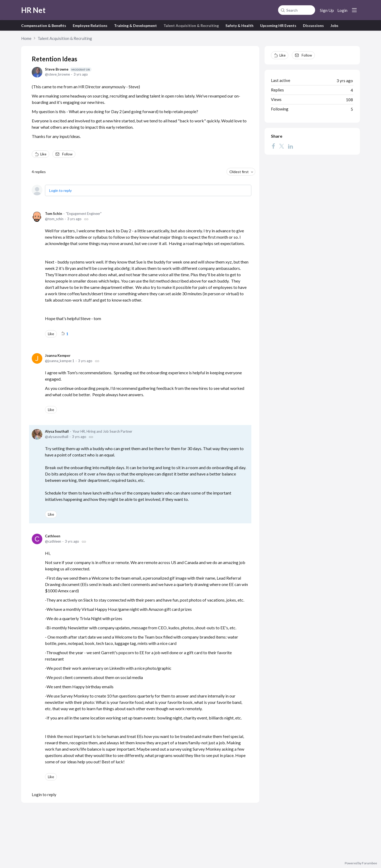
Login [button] (342, 10)
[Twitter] (282, 146)
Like (43, 154)
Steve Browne (68, 69)
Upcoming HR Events (278, 26)
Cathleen (53, 536)
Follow (67, 154)
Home (26, 38)
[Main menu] (354, 10)
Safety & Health (239, 26)
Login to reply (60, 190)
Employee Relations (90, 26)
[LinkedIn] (291, 146)
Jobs (334, 26)
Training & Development (135, 26)
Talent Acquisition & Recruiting (191, 26)
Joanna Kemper (58, 355)
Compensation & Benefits (44, 26)
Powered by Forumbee (361, 863)
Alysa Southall (57, 431)
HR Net (33, 10)
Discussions (313, 26)
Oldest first (239, 172)
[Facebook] (273, 146)
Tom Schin (54, 214)
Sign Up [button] (327, 10)
